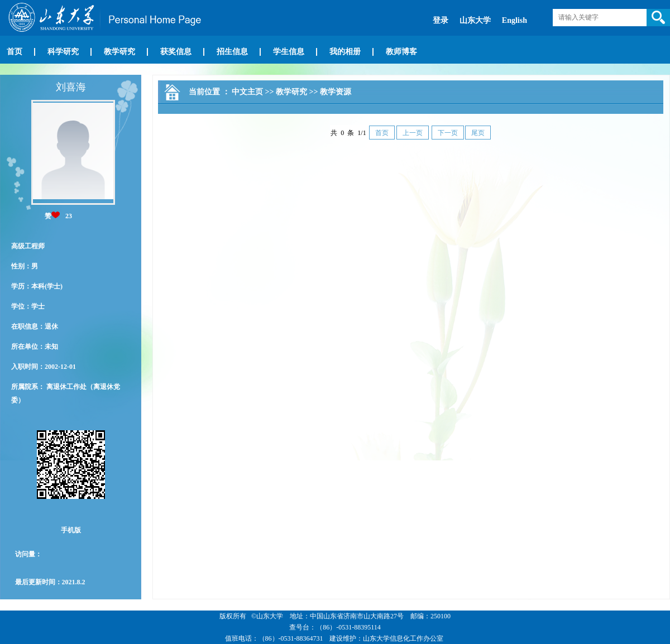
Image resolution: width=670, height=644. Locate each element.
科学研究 (63, 52)
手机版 (71, 530)
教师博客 (401, 52)
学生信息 (289, 52)
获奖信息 (176, 52)
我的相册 (345, 52)
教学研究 (119, 52)
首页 (15, 52)
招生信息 (232, 52)
